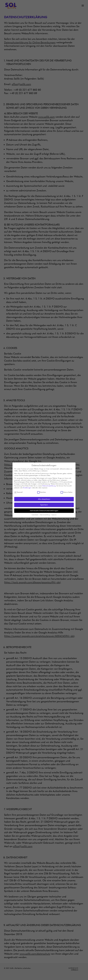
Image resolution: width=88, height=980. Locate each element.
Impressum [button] (54, 514)
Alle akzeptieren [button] (44, 498)
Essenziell (18, 492)
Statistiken (42, 492)
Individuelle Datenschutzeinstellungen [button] (44, 510)
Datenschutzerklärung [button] (45, 514)
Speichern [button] (44, 504)
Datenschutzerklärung (49, 485)
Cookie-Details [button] (35, 514)
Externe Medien (67, 492)
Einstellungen (27, 487)
